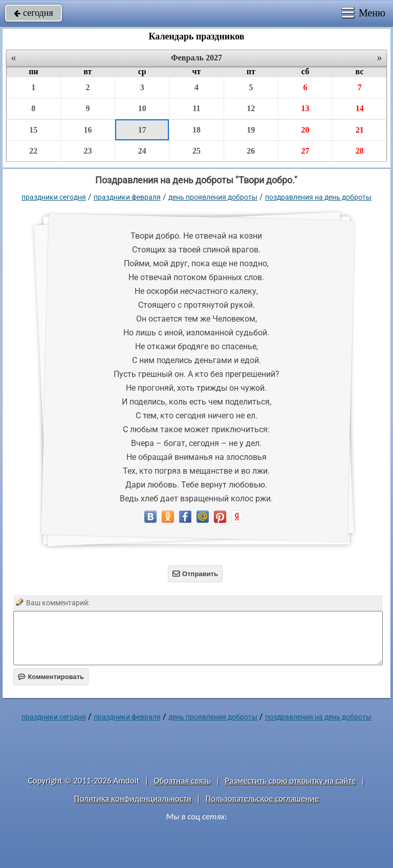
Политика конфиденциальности (133, 799)
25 (196, 151)
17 (142, 130)
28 (360, 151)
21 (360, 130)
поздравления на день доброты (318, 197)
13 (305, 108)
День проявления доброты (213, 197)
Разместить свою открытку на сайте (291, 781)
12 (251, 108)
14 (360, 108)
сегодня (34, 13)
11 (196, 108)
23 (88, 151)
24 (142, 151)
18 (196, 130)
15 (33, 130)
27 (305, 151)
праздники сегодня (54, 197)
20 (305, 130)
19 (251, 130)
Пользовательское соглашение (262, 799)
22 (33, 151)
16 (88, 130)
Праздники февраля (127, 197)
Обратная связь (182, 781)
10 (142, 108)
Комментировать (51, 677)
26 (251, 151)
